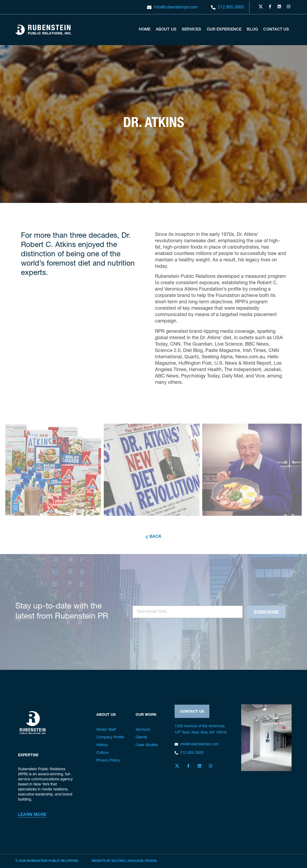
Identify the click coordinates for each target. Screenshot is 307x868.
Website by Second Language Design (124, 861)
